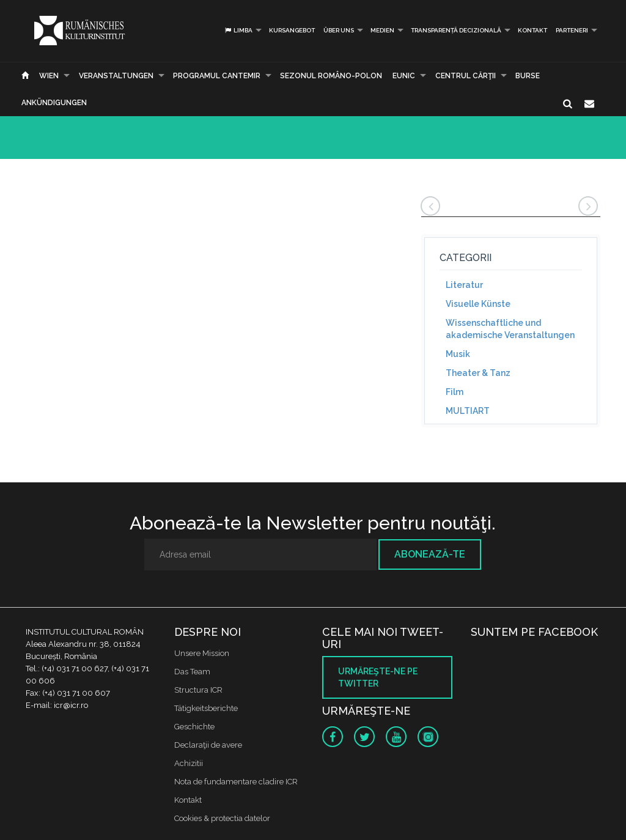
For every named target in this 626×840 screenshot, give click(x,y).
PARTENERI (572, 30)
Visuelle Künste (478, 304)
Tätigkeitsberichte (206, 708)
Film (455, 392)
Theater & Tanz (478, 373)
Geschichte (194, 727)
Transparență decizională (456, 30)
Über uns (339, 30)
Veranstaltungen (116, 76)
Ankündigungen (54, 103)
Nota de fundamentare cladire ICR (236, 782)
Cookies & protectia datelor (222, 818)
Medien (382, 30)
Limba (238, 30)
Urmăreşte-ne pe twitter (378, 677)
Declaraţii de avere (208, 745)
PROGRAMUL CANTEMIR (217, 76)
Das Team (192, 672)
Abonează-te (430, 554)
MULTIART (468, 411)
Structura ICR (198, 690)
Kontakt (532, 30)
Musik (458, 354)
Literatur (464, 285)
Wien (49, 76)
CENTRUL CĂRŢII (466, 76)
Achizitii (189, 763)
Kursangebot (292, 30)
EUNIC (404, 76)
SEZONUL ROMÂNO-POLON (331, 76)
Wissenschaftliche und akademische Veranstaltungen (510, 329)
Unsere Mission (202, 653)
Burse (528, 76)
